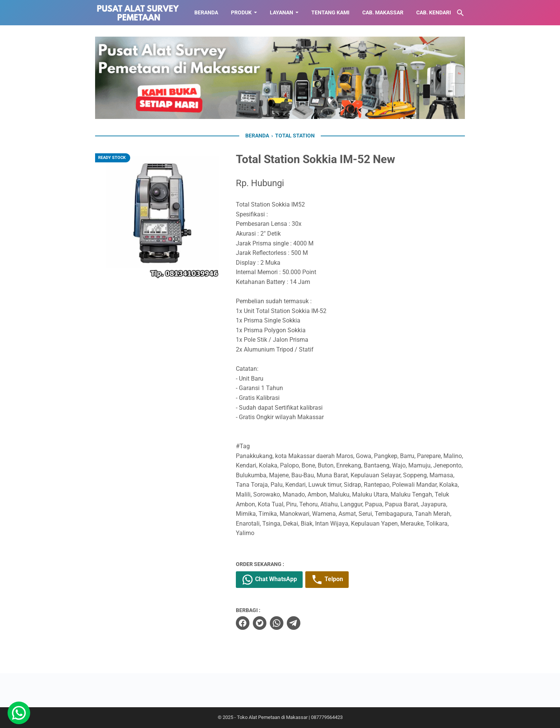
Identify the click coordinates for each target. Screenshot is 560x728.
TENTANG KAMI (330, 12)
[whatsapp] (277, 623)
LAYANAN (282, 12)
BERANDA (206, 12)
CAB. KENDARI (434, 12)
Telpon (327, 580)
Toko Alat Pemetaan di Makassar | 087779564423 (290, 717)
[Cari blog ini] (460, 13)
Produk (241, 12)
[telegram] (294, 623)
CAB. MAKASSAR (383, 12)
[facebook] (243, 623)
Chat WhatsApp (269, 580)
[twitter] (260, 623)
